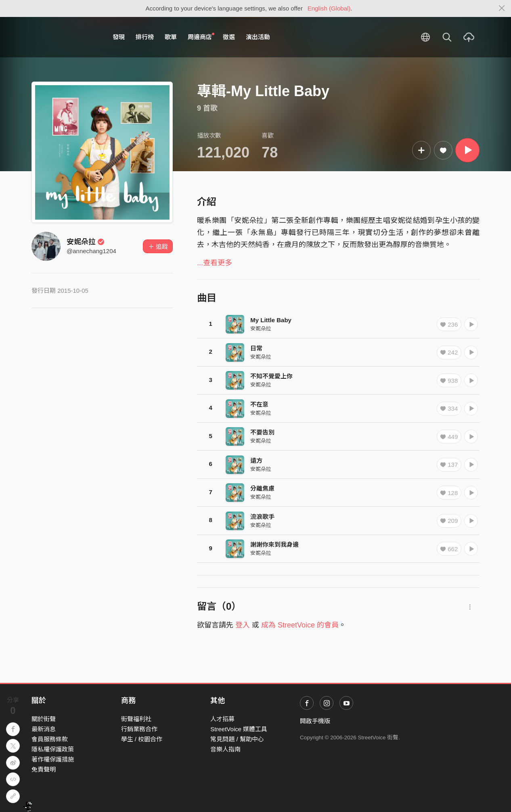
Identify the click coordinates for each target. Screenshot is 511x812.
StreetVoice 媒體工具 (239, 729)
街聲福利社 (136, 719)
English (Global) (329, 8)
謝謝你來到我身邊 (274, 544)
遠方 (256, 461)
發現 (119, 37)
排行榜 (145, 37)
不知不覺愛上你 (271, 376)
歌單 (171, 37)
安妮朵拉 (86, 242)
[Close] (502, 8)
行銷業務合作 (139, 729)
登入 (243, 625)
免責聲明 (44, 769)
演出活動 (258, 37)
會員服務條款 (50, 739)
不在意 (259, 404)
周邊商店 (201, 37)
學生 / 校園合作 (142, 739)
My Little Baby (271, 320)
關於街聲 (44, 719)
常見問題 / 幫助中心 (237, 739)
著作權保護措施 (53, 759)
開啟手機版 (315, 721)
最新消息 (44, 729)
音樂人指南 (225, 749)
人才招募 (222, 719)
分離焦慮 (262, 488)
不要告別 (262, 432)
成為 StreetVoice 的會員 (300, 625)
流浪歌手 (262, 517)
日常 (256, 348)
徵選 (229, 37)
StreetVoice (65, 37)
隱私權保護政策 (53, 749)
